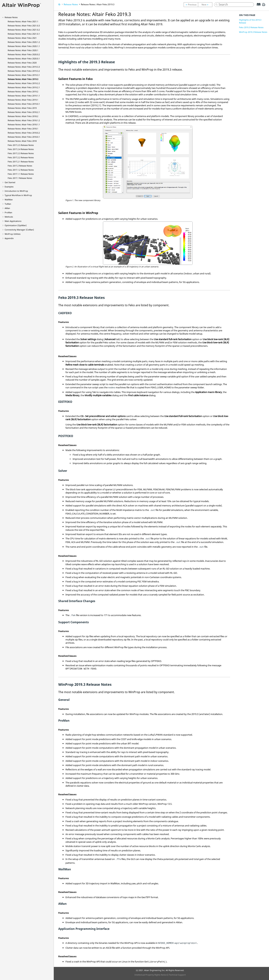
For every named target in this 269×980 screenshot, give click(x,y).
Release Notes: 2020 (22, 63)
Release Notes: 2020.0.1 (24, 59)
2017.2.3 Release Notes (21, 153)
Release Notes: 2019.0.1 (24, 104)
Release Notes (11, 17)
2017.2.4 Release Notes (21, 149)
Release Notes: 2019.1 (23, 100)
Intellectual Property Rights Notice (151, 975)
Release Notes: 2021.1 (23, 21)
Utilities (13, 234)
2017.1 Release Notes (20, 178)
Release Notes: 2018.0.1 (24, 137)
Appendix (9, 238)
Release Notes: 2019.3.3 (24, 67)
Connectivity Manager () (19, 230)
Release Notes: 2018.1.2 (24, 120)
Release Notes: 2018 (22, 141)
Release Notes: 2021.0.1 (24, 34)
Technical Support (177, 975)
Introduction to (16, 191)
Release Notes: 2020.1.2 (24, 42)
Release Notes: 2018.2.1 (24, 112)
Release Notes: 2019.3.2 (24, 71)
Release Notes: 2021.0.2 (24, 30)
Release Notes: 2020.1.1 (24, 46)
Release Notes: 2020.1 (23, 50)
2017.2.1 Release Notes (21, 162)
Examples (9, 187)
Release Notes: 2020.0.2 (24, 54)
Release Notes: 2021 (22, 38)
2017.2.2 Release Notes (21, 157)
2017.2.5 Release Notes (21, 145)
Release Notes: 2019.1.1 (24, 96)
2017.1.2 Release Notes (21, 170)
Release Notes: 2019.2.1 (24, 87)
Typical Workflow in (18, 195)
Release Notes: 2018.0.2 (24, 133)
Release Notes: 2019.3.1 (24, 75)
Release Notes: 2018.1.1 (24, 124)
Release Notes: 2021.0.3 (24, 26)
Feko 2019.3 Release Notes (251, 27)
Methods (9, 217)
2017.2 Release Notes (20, 166)
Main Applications (13, 221)
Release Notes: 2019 (22, 108)
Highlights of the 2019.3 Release (250, 21)
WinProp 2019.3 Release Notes (253, 32)
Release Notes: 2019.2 (23, 91)
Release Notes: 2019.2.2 (24, 83)
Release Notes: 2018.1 (23, 129)
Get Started (10, 182)
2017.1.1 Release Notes (21, 174)
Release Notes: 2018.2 (23, 116)
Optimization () (16, 225)
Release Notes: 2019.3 (23, 79)
